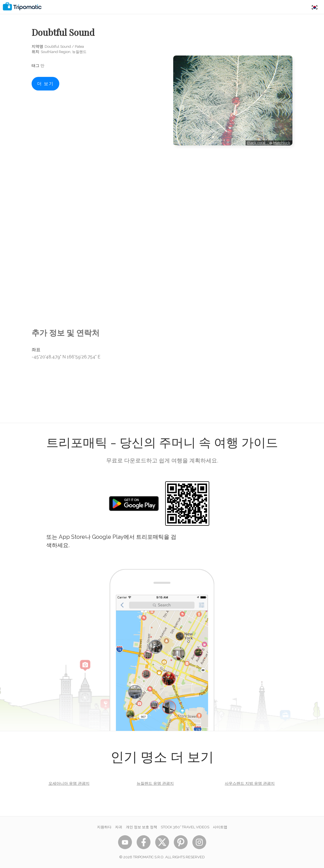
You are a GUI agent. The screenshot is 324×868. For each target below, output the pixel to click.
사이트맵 (220, 827)
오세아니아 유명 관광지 (69, 783)
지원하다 (104, 827)
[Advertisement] (233, 170)
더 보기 (45, 84)
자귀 (119, 827)
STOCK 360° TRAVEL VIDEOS (185, 827)
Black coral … (258, 143)
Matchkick (282, 143)
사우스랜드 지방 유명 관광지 (250, 783)
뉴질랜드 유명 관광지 (155, 783)
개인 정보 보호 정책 (141, 827)
